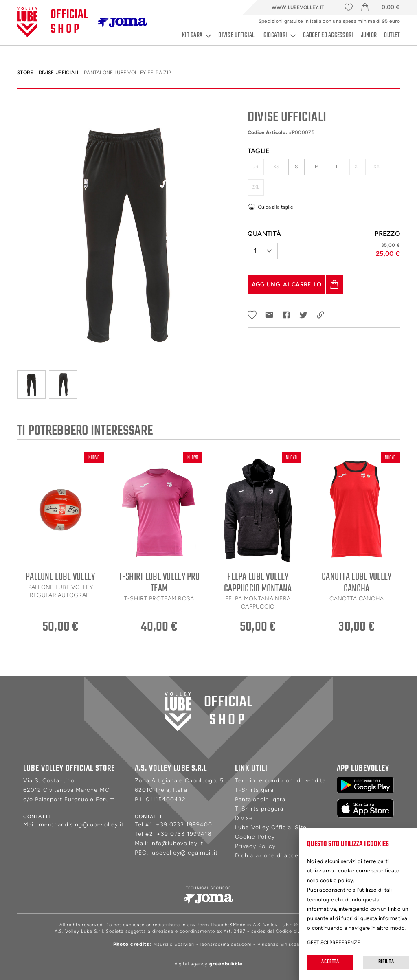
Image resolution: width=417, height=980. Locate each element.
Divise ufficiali (237, 35)
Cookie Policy (255, 837)
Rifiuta (386, 962)
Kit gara (196, 36)
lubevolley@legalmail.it (184, 853)
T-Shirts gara (254, 790)
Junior (369, 35)
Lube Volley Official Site (271, 827)
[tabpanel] (126, 232)
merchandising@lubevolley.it (81, 825)
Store (25, 73)
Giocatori (280, 36)
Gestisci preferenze (334, 943)
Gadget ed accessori (328, 35)
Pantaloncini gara (260, 799)
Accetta (330, 962)
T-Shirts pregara (259, 809)
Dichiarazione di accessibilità (278, 856)
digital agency (209, 964)
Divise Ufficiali (59, 73)
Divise (244, 818)
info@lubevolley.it (177, 843)
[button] (263, 248)
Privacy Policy (255, 846)
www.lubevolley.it (298, 7)
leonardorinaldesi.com (226, 944)
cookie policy (337, 880)
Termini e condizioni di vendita (280, 781)
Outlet (392, 35)
